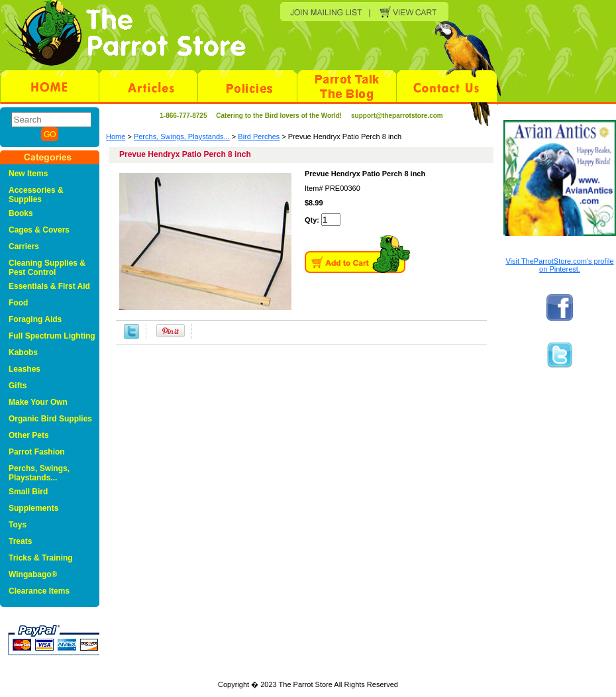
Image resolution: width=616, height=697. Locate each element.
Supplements (33, 508)
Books (21, 213)
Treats (20, 541)
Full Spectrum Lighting (52, 336)
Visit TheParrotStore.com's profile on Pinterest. (559, 265)
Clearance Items (39, 591)
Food (18, 303)
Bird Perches (259, 136)
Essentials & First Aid (49, 286)
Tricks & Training (41, 558)
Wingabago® (33, 574)
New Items (28, 174)
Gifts (18, 386)
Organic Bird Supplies (50, 419)
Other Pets (29, 435)
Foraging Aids (35, 319)
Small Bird (28, 492)
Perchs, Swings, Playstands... (182, 136)
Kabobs (23, 352)
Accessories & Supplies (36, 195)
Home (116, 136)
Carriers (24, 246)
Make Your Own (38, 402)
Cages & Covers (39, 230)
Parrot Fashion (37, 452)
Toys (18, 525)
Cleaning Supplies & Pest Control (47, 268)
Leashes (25, 369)
